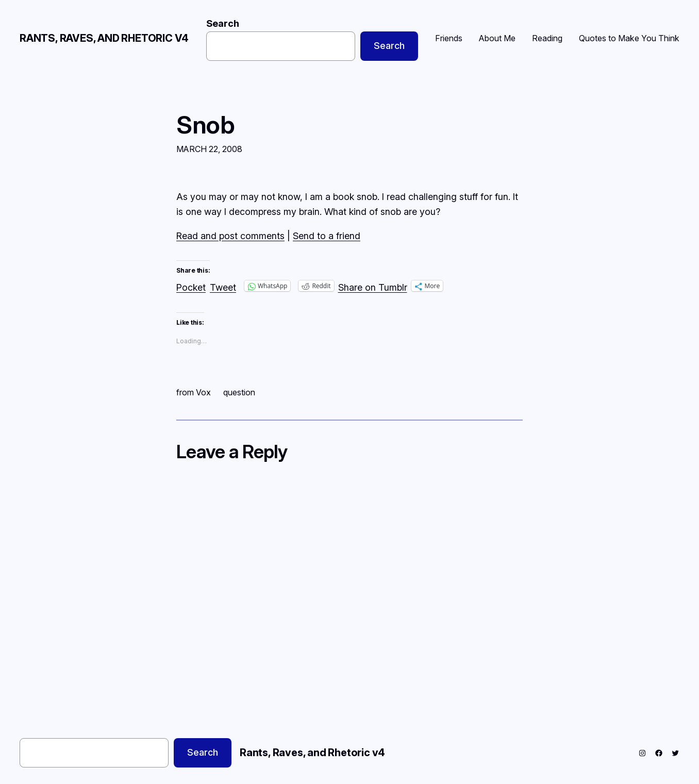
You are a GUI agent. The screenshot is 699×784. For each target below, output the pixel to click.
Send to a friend (327, 236)
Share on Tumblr (373, 286)
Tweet (223, 286)
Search (223, 23)
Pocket (191, 287)
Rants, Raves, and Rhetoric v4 (104, 38)
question (239, 392)
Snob (205, 124)
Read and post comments (230, 236)
